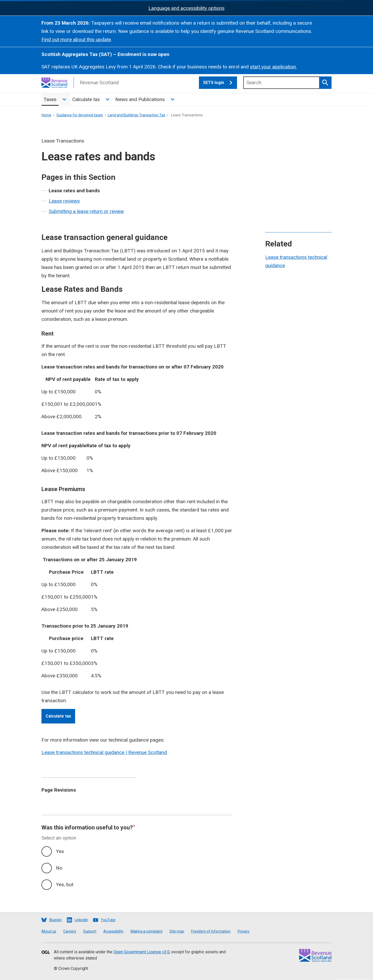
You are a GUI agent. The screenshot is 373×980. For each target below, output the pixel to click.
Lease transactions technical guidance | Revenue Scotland (104, 752)
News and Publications (140, 99)
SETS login (220, 83)
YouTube (108, 920)
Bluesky (56, 920)
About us (49, 931)
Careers (70, 931)
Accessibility (113, 931)
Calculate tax (86, 99)
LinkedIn (81, 920)
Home (46, 115)
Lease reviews (64, 201)
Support (90, 931)
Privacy (243, 931)
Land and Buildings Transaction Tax (137, 115)
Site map (177, 931)
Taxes (50, 99)
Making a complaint (146, 931)
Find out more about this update (76, 40)
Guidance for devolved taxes (80, 115)
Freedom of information (211, 931)
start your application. (273, 67)
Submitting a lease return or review (86, 211)
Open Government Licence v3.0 (142, 952)
